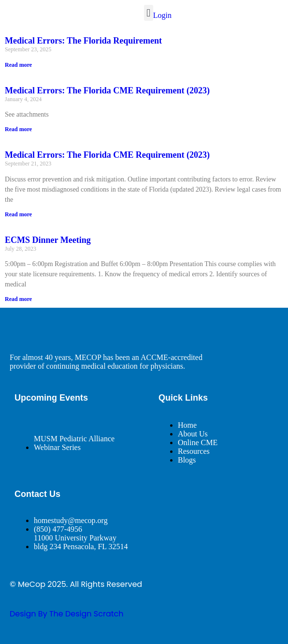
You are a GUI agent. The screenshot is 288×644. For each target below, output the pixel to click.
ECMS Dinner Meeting (48, 240)
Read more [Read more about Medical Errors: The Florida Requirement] (18, 65)
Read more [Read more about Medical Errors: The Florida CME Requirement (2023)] (18, 129)
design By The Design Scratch (67, 614)
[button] (149, 13)
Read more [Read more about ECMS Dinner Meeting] (18, 299)
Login (162, 15)
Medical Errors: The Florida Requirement (83, 41)
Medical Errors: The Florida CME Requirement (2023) (107, 90)
